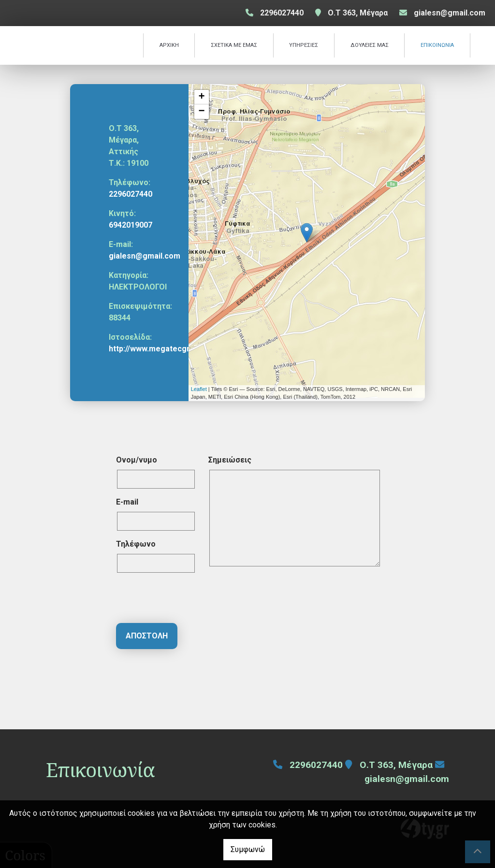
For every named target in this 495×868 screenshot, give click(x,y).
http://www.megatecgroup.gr (161, 349)
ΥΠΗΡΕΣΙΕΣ (304, 45)
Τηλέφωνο (136, 544)
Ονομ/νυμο (137, 460)
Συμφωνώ (248, 849)
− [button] (202, 112)
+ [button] (202, 97)
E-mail (127, 502)
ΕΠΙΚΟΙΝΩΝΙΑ (437, 45)
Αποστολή (147, 636)
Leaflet (199, 389)
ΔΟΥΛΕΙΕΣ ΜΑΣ (370, 45)
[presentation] (189, 599)
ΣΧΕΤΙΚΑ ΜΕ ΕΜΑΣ (234, 45)
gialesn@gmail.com (450, 13)
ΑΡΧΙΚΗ (169, 45)
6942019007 (131, 225)
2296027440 (131, 194)
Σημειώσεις (230, 460)
